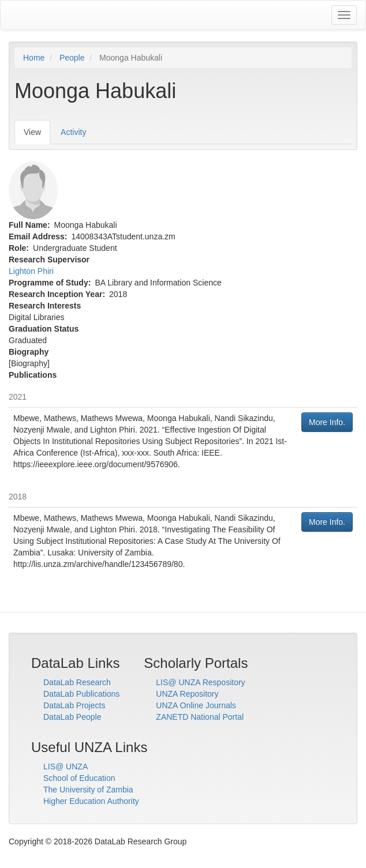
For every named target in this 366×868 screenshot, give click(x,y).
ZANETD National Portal (200, 717)
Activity (73, 132)
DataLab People (72, 717)
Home (34, 58)
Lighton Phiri (31, 271)
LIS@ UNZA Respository (200, 682)
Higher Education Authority (91, 801)
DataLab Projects (74, 705)
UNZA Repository (187, 694)
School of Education (79, 778)
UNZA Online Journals (196, 705)
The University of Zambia (88, 790)
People (72, 58)
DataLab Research (77, 682)
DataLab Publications (81, 694)
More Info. (327, 422)
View (37, 135)
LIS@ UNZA (66, 766)
